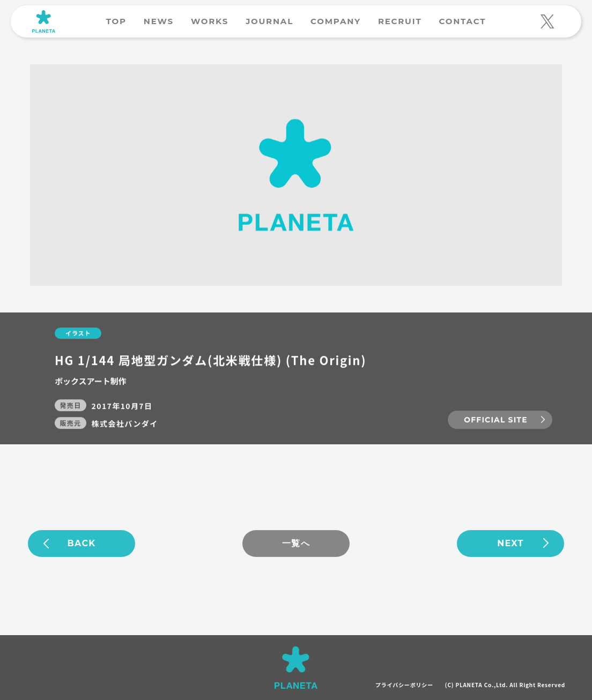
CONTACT (462, 21)
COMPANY (336, 21)
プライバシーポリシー (404, 685)
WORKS (210, 21)
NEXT (510, 544)
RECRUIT (400, 21)
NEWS (159, 21)
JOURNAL (269, 21)
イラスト (78, 333)
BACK (82, 544)
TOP (116, 21)
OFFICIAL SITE (495, 420)
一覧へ (296, 544)
